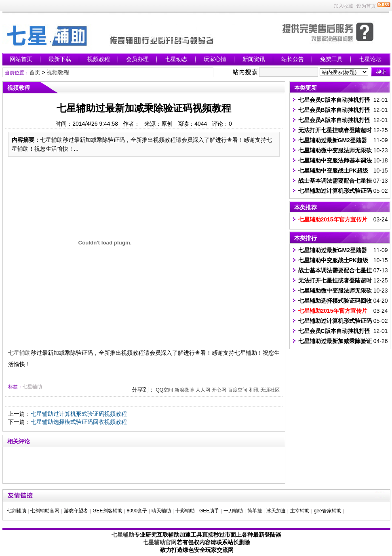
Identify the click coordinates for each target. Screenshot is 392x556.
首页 (35, 72)
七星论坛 (370, 59)
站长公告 (293, 59)
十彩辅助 (185, 511)
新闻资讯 (254, 59)
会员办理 (137, 59)
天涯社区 (270, 390)
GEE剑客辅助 (107, 511)
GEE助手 (209, 511)
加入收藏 (344, 6)
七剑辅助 (17, 511)
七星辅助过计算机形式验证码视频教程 (79, 414)
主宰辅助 (300, 511)
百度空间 (238, 390)
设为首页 (366, 6)
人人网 (203, 390)
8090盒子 (137, 511)
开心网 (219, 390)
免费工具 (331, 59)
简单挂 (255, 511)
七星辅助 (19, 353)
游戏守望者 (76, 511)
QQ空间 (164, 390)
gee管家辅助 (328, 511)
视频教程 (99, 59)
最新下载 (60, 59)
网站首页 (21, 59)
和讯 (254, 390)
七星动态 (176, 59)
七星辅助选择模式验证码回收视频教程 (79, 422)
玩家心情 (215, 59)
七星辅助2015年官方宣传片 (333, 219)
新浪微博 (184, 390)
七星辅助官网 (160, 542)
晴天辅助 (161, 511)
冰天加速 (276, 511)
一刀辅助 (233, 511)
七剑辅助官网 (45, 511)
